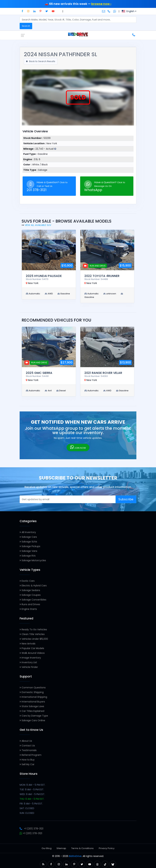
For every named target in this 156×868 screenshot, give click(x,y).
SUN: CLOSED (27, 813)
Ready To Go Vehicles (33, 629)
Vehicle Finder (29, 667)
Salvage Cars (28, 537)
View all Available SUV (38, 225)
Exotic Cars (27, 581)
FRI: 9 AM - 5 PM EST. (31, 804)
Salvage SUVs (28, 542)
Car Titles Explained (32, 711)
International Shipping (33, 697)
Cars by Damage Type (34, 716)
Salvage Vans (28, 551)
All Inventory (28, 532)
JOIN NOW (78, 447)
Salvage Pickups (30, 546)
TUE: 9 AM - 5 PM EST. (32, 790)
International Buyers (32, 702)
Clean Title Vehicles (32, 634)
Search (26, 26)
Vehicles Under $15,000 (34, 639)
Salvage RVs (28, 556)
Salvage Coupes (30, 595)
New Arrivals (28, 644)
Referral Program (31, 755)
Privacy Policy (107, 848)
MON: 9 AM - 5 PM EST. (32, 785)
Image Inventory (30, 658)
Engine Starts (28, 609)
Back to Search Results (41, 61)
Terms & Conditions (83, 848)
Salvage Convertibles (33, 600)
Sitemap (61, 848)
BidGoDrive (75, 856)
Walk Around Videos (32, 653)
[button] (22, 11)
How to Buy (27, 760)
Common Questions (33, 688)
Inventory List (28, 662)
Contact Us (27, 746)
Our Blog (47, 848)
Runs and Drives (30, 604)
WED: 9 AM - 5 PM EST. (32, 794)
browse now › (101, 4)
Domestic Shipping (32, 692)
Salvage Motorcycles (33, 560)
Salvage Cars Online (32, 720)
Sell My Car (27, 764)
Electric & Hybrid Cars (33, 586)
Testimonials (28, 750)
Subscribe (126, 499)
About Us (26, 741)
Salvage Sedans (30, 590)
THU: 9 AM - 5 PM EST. (32, 799)
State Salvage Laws (32, 706)
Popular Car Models (32, 648)
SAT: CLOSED (27, 808)
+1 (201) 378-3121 (31, 829)
